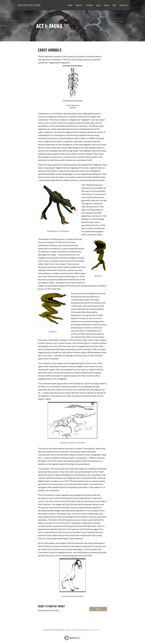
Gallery (107, 5)
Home (70, 5)
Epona (98, 5)
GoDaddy (96, 630)
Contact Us (123, 5)
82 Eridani (89, 5)
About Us (79, 5)
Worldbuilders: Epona (29, 5)
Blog (114, 5)
